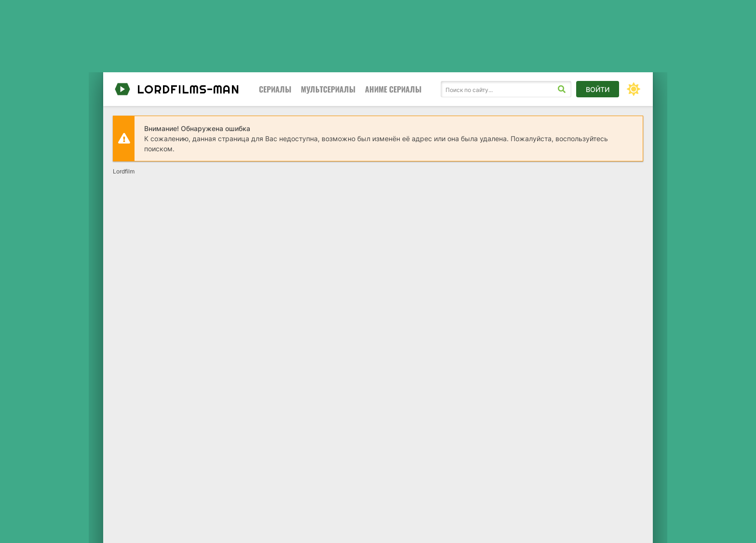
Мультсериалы (328, 89)
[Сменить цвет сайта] (634, 89)
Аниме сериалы (393, 89)
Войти (598, 89)
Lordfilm (124, 171)
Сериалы (275, 89)
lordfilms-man (176, 89)
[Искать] (562, 89)
